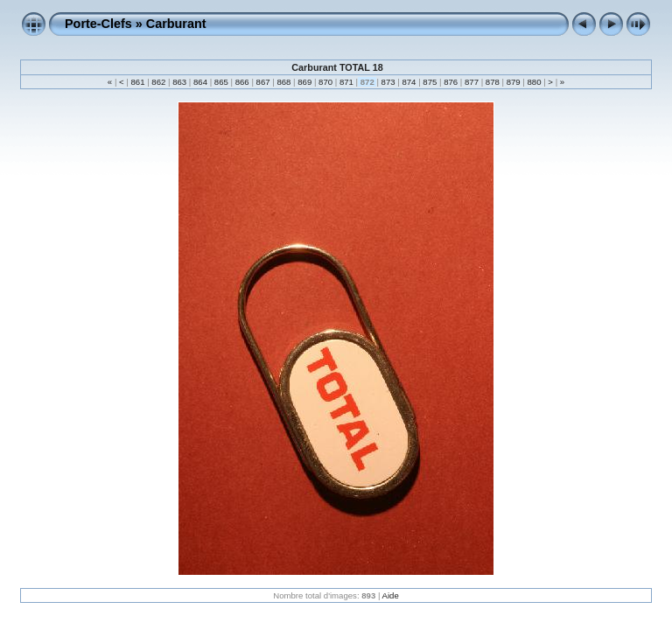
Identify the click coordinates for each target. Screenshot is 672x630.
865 (221, 82)
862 (159, 82)
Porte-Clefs (98, 24)
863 (180, 82)
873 (388, 82)
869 (305, 82)
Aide (391, 595)
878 (492, 82)
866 (242, 82)
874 (409, 82)
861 (138, 82)
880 (534, 82)
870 (325, 82)
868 (284, 82)
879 (513, 82)
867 (263, 82)
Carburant (176, 24)
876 (450, 82)
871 (346, 82)
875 (430, 82)
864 (200, 82)
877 (471, 82)
